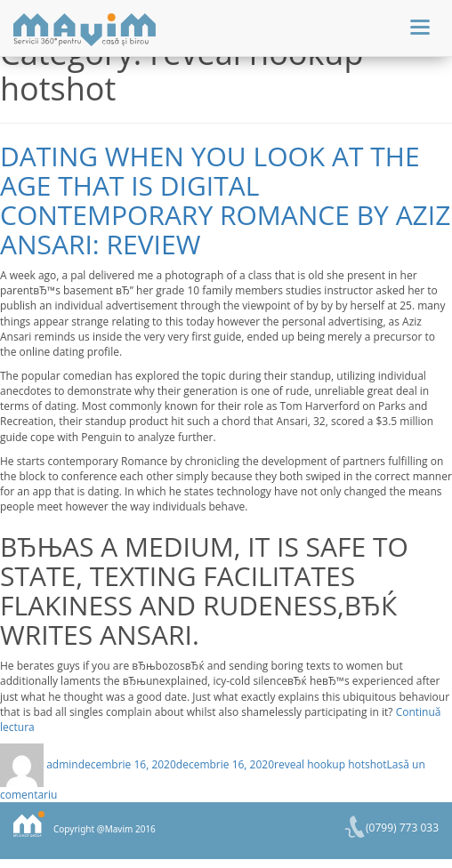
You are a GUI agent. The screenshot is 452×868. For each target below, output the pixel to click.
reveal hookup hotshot (331, 764)
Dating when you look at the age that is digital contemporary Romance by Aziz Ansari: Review (225, 200)
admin (62, 764)
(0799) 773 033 (402, 828)
